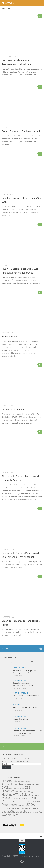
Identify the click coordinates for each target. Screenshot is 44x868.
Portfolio (30, 668)
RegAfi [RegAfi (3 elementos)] (31, 802)
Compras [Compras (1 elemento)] (22, 788)
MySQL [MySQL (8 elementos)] (7, 798)
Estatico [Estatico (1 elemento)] (17, 792)
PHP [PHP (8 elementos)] (34, 798)
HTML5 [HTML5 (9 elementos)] (18, 794)
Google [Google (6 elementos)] (31, 791)
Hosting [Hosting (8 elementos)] (7, 794)
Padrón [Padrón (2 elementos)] (23, 798)
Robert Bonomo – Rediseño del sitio (21, 131)
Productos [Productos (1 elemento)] (17, 802)
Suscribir (7, 767)
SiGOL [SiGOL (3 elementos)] (36, 809)
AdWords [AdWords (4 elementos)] (6, 781)
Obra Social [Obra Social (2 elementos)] (16, 798)
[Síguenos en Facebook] (41, 649)
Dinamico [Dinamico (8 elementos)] (8, 791)
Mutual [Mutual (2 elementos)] (36, 795)
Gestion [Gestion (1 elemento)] (24, 792)
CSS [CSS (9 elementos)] (28, 788)
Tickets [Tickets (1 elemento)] (32, 812)
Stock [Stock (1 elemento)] (28, 812)
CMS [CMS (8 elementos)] (5, 788)
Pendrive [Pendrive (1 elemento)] (28, 798)
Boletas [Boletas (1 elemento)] (29, 785)
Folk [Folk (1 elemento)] (21, 792)
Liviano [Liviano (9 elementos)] (28, 794)
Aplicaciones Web (19, 668)
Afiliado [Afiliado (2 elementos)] (14, 781)
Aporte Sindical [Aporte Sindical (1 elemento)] (26, 781)
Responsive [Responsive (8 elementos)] (10, 805)
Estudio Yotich (10, 337)
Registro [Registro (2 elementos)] (37, 802)
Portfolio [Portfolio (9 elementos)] (8, 801)
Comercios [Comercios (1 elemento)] (16, 788)
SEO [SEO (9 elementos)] (30, 805)
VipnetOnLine (8, 3)
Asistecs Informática (13, 410)
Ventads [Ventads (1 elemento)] (36, 812)
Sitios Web (24, 680)
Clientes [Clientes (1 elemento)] (36, 785)
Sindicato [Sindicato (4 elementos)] (6, 812)
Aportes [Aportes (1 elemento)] (19, 781)
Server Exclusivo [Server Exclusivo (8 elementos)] (21, 808)
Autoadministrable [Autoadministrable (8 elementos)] (14, 784)
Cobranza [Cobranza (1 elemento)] (11, 788)
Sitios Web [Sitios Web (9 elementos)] (19, 811)
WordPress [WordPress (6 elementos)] (12, 815)
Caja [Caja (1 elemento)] (33, 785)
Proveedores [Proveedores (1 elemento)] (24, 802)
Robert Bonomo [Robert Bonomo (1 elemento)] (22, 805)
